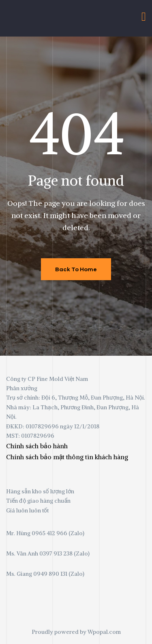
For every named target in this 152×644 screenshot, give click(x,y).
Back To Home (76, 269)
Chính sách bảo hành (37, 446)
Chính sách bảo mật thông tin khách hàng (67, 457)
